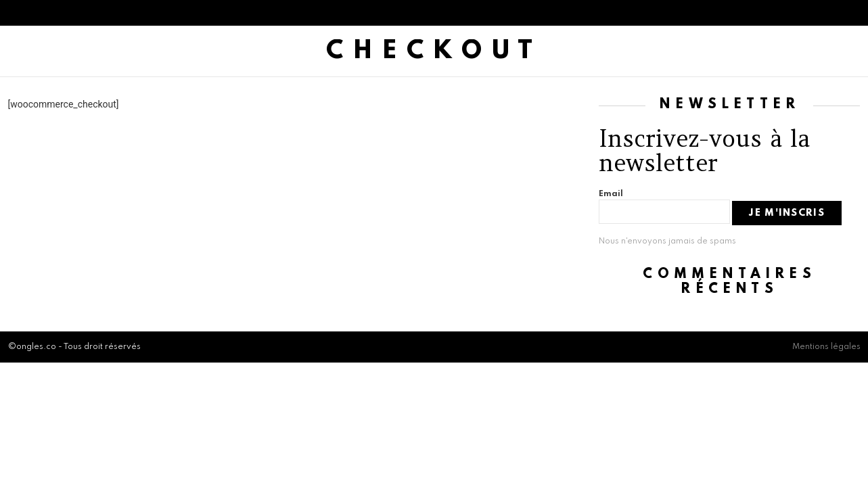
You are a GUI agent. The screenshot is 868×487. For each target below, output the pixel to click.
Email (611, 194)
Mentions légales (826, 347)
